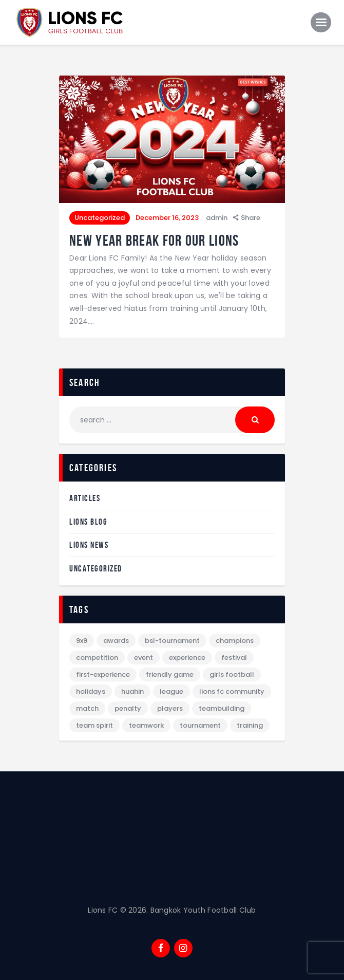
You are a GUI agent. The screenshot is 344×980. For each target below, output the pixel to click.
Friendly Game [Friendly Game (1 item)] (170, 674)
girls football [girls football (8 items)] (232, 674)
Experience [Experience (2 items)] (187, 658)
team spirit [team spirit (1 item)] (94, 725)
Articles (85, 498)
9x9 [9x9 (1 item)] (82, 641)
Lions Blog (88, 522)
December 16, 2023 (167, 218)
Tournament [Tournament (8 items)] (200, 725)
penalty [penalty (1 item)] (128, 708)
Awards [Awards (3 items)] (116, 641)
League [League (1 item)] (171, 691)
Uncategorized (100, 218)
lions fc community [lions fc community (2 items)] (232, 691)
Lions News (89, 545)
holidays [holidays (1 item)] (91, 691)
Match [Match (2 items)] (87, 708)
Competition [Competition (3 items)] (97, 658)
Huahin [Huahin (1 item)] (132, 691)
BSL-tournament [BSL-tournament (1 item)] (172, 641)
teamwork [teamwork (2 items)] (146, 725)
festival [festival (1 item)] (234, 658)
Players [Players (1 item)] (170, 708)
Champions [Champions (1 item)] (235, 641)
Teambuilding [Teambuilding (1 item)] (222, 708)
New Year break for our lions (154, 240)
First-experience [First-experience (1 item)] (103, 674)
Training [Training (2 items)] (250, 725)
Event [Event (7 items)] (144, 658)
